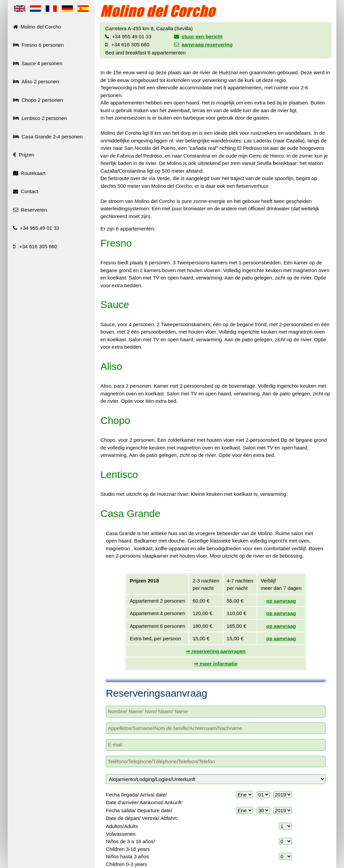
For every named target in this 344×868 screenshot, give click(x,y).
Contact (26, 191)
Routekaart (29, 173)
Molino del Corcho (37, 27)
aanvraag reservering (203, 45)
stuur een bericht (198, 36)
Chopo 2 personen (38, 100)
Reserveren (30, 210)
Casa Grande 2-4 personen (48, 137)
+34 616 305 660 (35, 246)
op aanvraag (281, 601)
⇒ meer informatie (216, 664)
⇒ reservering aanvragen (216, 651)
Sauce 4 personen (38, 63)
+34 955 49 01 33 (36, 228)
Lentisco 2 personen (40, 118)
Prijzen (24, 155)
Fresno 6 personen (38, 45)
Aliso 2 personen (36, 81)
